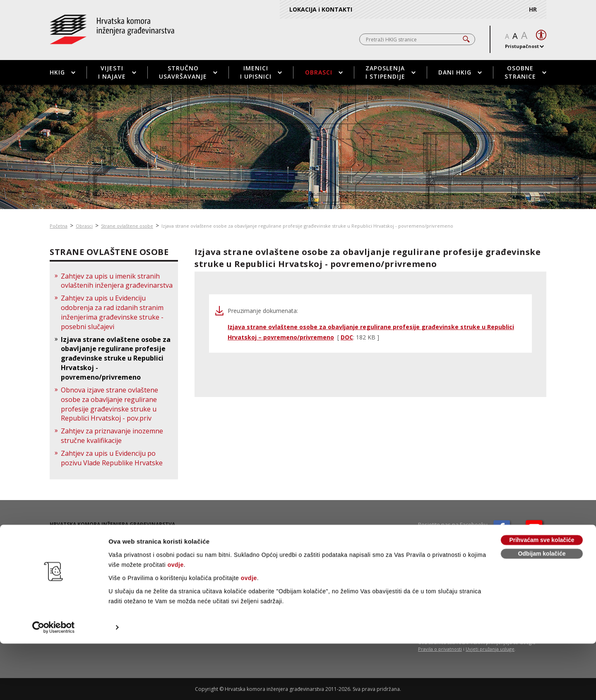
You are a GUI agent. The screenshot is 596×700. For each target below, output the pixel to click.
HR (533, 9)
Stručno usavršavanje (188, 72)
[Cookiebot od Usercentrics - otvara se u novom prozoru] (54, 684)
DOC (347, 337)
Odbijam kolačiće (542, 610)
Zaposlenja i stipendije (391, 72)
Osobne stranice (525, 72)
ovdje (176, 621)
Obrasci (324, 72)
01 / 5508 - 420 (80, 542)
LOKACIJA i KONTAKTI (321, 9)
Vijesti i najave (117, 72)
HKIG (62, 72)
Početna (59, 226)
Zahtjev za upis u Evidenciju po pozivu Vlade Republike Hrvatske (112, 458)
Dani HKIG (460, 72)
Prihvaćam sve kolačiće (542, 597)
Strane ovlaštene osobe (127, 226)
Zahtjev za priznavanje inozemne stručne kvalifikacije (112, 436)
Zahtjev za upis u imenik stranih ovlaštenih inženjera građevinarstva (117, 281)
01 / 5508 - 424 (79, 549)
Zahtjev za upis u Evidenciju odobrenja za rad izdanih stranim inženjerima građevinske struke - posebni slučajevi (112, 312)
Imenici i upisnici (261, 72)
